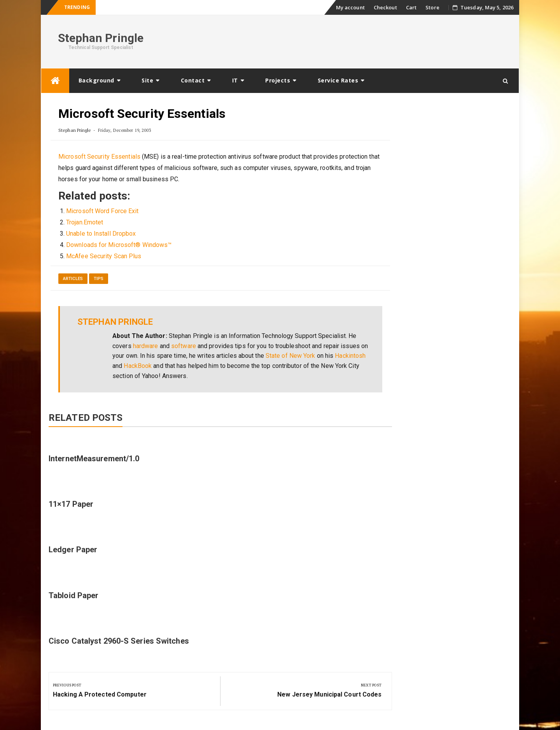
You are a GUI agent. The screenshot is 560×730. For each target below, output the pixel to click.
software (184, 346)
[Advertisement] (372, 40)
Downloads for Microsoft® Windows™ (119, 245)
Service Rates (338, 80)
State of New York (290, 356)
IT (235, 80)
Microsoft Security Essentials (99, 157)
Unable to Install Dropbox (101, 234)
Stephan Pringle (101, 38)
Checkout (385, 7)
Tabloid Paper (73, 595)
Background (96, 80)
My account (350, 7)
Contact (193, 80)
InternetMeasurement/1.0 (94, 459)
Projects (278, 80)
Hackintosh (350, 356)
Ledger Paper (73, 550)
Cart (411, 7)
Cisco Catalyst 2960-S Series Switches (119, 641)
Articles (73, 279)
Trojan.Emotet (85, 222)
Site (147, 80)
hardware (146, 346)
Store (432, 7)
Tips (99, 279)
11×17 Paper (71, 504)
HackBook (138, 366)
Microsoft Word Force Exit (102, 211)
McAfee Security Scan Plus (104, 256)
